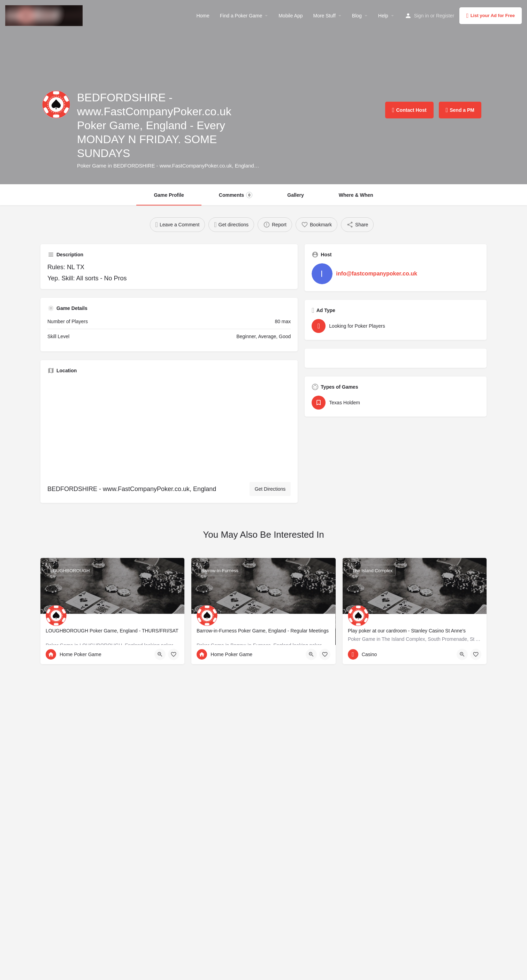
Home (203, 16)
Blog (357, 16)
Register (445, 16)
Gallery (295, 195)
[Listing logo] (56, 104)
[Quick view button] (160, 654)
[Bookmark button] (174, 654)
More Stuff (324, 16)
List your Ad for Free (491, 16)
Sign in (422, 16)
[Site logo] (45, 15)
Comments (236, 195)
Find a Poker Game (241, 16)
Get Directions (270, 489)
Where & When (356, 195)
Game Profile (169, 195)
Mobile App (291, 16)
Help (383, 16)
